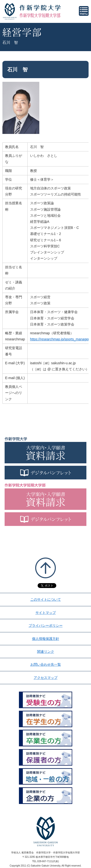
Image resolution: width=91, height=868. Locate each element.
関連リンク (46, 652)
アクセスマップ (46, 678)
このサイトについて (46, 599)
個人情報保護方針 (46, 639)
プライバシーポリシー (46, 625)
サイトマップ (46, 613)
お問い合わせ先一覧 (46, 664)
